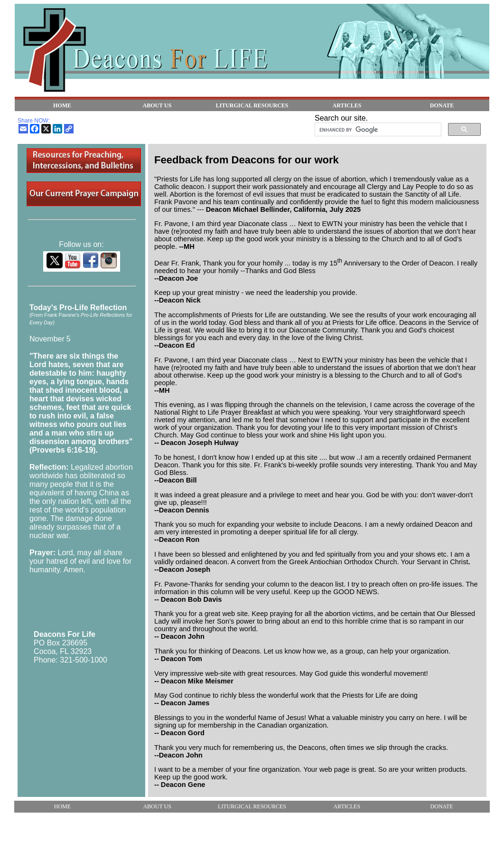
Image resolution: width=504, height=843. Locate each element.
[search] (377, 130)
